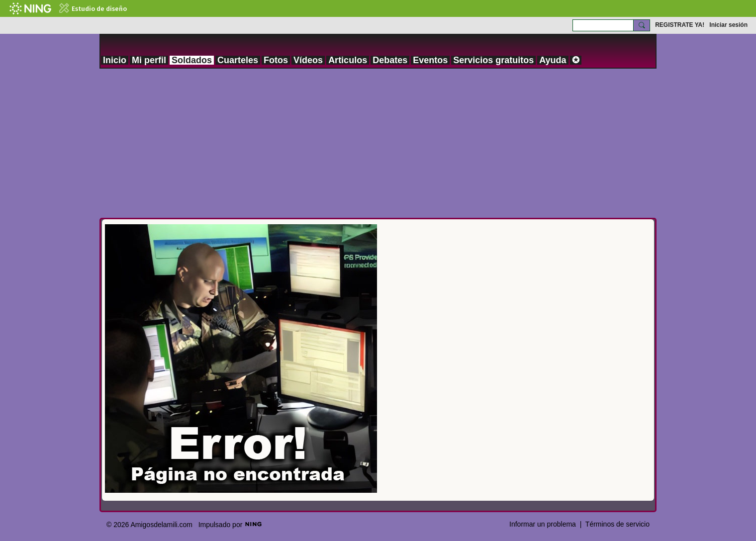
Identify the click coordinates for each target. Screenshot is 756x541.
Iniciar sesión (728, 25)
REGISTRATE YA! (680, 25)
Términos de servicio (617, 524)
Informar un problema (543, 524)
